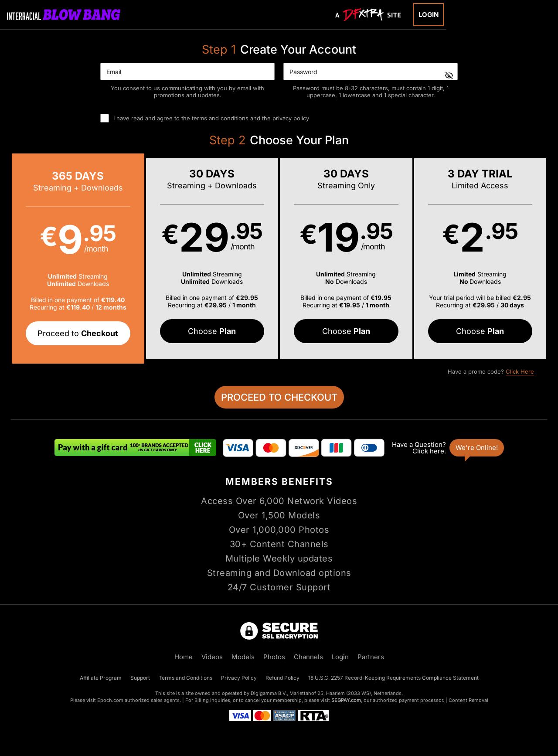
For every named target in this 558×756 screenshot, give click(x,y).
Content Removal (468, 700)
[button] (78, 259)
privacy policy (291, 118)
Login (429, 15)
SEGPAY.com (346, 700)
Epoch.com (110, 700)
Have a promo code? (491, 372)
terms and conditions (220, 118)
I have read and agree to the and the (211, 118)
